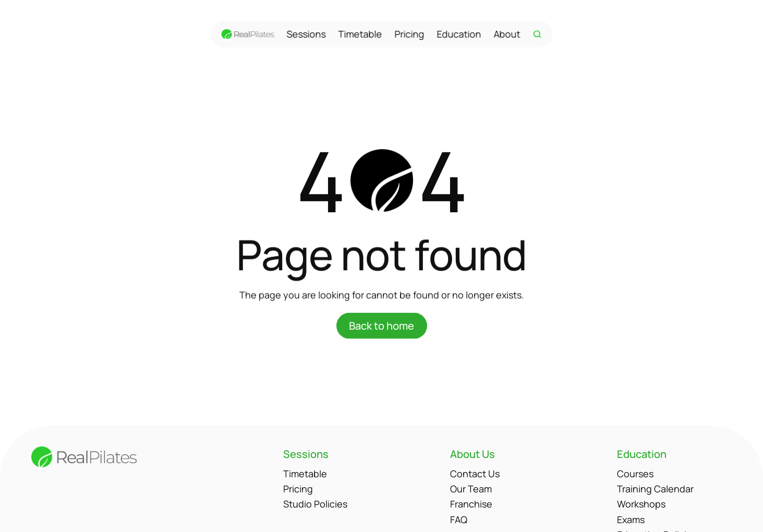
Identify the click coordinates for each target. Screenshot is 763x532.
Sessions (306, 34)
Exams (631, 519)
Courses (635, 474)
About (507, 34)
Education (459, 34)
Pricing (409, 34)
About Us (473, 454)
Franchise (471, 504)
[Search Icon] (537, 34)
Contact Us (475, 474)
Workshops (641, 504)
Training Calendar (655, 489)
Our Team (471, 489)
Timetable (360, 34)
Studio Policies (315, 504)
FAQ (459, 519)
